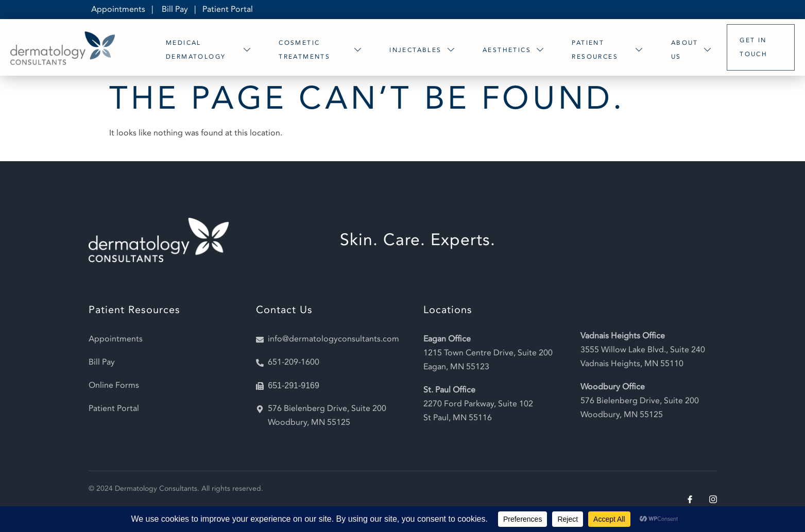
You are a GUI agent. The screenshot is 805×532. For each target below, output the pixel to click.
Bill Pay (175, 9)
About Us (693, 50)
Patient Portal (228, 9)
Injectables (424, 50)
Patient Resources (609, 50)
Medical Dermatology (210, 50)
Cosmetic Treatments (322, 50)
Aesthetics (515, 50)
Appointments (118, 9)
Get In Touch (753, 47)
